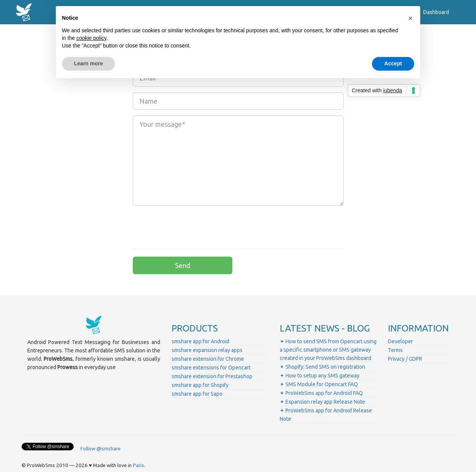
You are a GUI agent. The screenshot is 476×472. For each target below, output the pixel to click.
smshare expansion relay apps (207, 350)
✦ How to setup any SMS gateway (320, 376)
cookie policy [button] (91, 38)
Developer (400, 341)
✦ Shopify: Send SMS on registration (322, 367)
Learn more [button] (88, 63)
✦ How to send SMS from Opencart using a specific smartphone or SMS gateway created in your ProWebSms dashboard (328, 350)
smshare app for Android (200, 341)
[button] (410, 18)
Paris (139, 465)
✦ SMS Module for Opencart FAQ (319, 384)
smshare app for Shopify (200, 385)
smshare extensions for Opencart (211, 368)
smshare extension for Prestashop (212, 376)
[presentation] (191, 226)
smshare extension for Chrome (208, 359)
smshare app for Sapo (197, 394)
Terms (395, 350)
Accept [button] (393, 63)
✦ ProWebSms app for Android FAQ (321, 393)
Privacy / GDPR (405, 359)
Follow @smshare (101, 449)
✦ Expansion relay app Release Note (322, 402)
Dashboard (436, 12)
